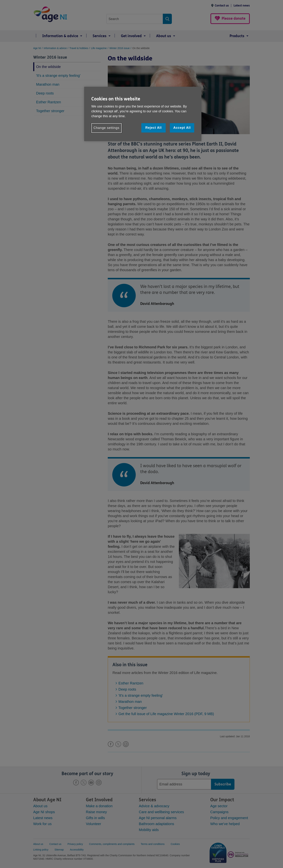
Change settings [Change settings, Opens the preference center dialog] (106, 128)
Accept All (182, 128)
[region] (143, 114)
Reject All (153, 128)
